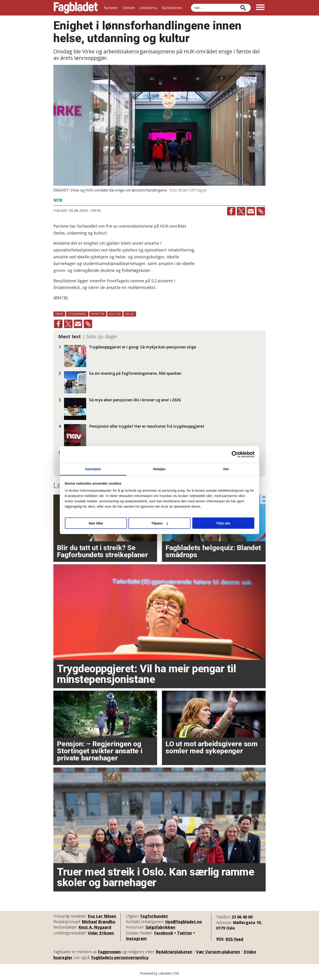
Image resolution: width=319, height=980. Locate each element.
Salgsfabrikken (160, 927)
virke (59, 314)
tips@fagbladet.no (184, 922)
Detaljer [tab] (159, 469)
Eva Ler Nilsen (102, 916)
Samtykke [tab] (93, 469)
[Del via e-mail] (251, 211)
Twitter (185, 933)
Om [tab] (226, 469)
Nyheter (111, 8)
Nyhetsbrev (172, 8)
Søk (191, 4)
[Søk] (243, 8)
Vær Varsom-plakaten (218, 952)
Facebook (164, 933)
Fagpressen (109, 952)
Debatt (129, 8)
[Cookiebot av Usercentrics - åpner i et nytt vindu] (235, 454)
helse (130, 314)
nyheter (98, 314)
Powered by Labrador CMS (159, 973)
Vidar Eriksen (101, 933)
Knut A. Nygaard (95, 927)
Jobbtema (148, 8)
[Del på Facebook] (231, 211)
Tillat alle (223, 523)
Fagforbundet (154, 916)
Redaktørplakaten (174, 952)
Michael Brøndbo (99, 922)
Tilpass (160, 523)
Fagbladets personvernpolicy (120, 957)
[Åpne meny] (260, 8)
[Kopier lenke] (261, 211)
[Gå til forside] (76, 8)
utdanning (77, 314)
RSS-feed (234, 939)
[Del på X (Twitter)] (241, 211)
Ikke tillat (96, 523)
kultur (115, 314)
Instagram (136, 938)
